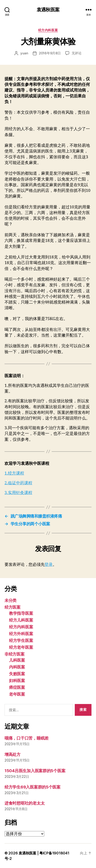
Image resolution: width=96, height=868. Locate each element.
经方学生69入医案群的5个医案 (33, 787)
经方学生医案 (21, 640)
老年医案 (17, 694)
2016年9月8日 (50, 53)
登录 (48, 564)
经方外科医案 (21, 634)
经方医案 (13, 607)
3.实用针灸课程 (18, 493)
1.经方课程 (14, 473)
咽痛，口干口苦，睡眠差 (27, 738)
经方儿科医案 (21, 620)
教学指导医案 (21, 613)
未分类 (11, 600)
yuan (24, 53)
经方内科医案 (48, 30)
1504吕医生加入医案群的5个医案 (35, 771)
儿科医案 (17, 660)
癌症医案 (17, 687)
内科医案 (17, 667)
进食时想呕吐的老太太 (25, 803)
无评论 (77, 53)
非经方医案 (15, 654)
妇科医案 (17, 681)
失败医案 (17, 674)
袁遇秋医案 (48, 10)
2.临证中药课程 (18, 483)
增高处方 (13, 754)
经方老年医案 (21, 647)
